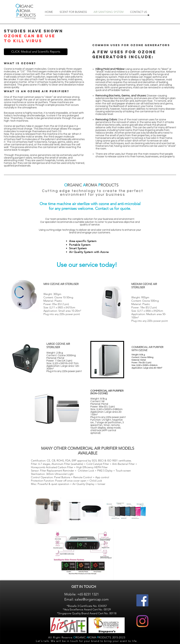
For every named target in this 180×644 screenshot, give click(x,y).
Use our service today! (87, 265)
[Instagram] (142, 621)
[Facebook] (142, 600)
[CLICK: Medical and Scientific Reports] (36, 52)
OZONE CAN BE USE (30, 36)
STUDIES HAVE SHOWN (33, 31)
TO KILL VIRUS (23, 41)
